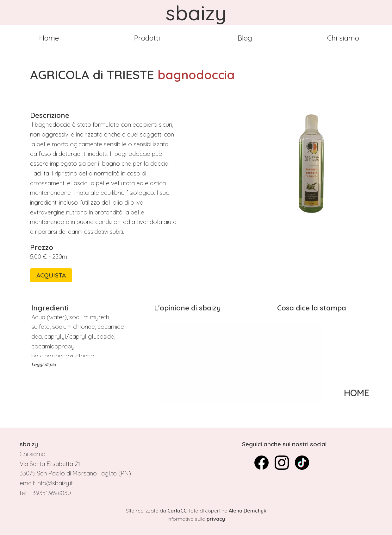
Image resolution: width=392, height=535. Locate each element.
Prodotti (147, 38)
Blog (245, 38)
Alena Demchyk (248, 511)
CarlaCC (177, 511)
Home (49, 38)
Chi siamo (343, 38)
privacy (216, 519)
